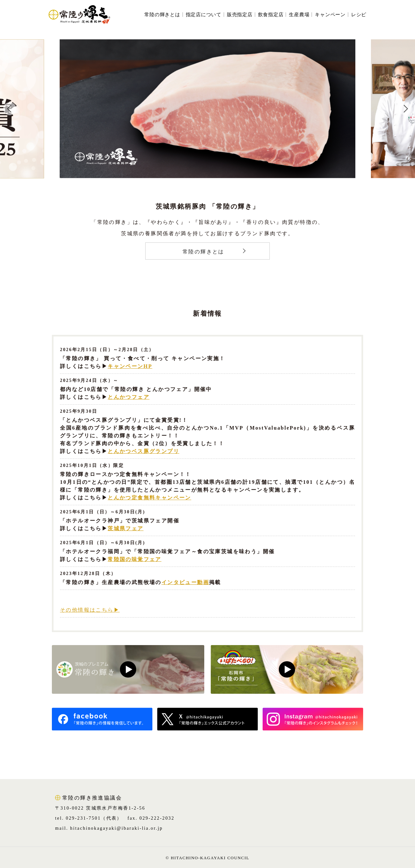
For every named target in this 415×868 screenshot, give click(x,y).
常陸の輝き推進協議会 (92, 798)
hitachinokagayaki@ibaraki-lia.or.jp (116, 828)
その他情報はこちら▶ (90, 610)
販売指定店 (240, 15)
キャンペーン (330, 15)
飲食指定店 (271, 15)
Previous (10, 109)
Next (405, 109)
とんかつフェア (129, 397)
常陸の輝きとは (162, 15)
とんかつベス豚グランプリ (143, 451)
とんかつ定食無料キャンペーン (149, 498)
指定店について (204, 15)
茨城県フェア (125, 528)
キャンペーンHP (130, 366)
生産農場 (299, 15)
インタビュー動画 (185, 582)
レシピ (359, 15)
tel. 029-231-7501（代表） (89, 818)
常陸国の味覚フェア (135, 559)
